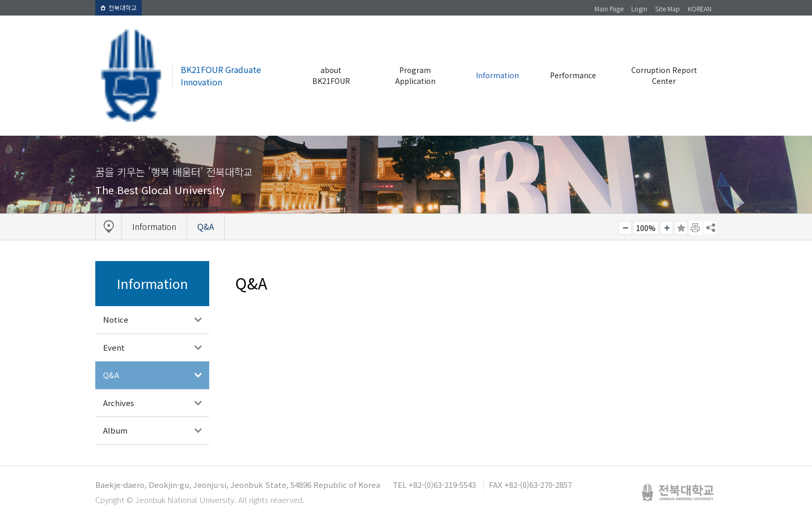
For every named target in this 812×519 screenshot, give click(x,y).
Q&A (111, 375)
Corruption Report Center (664, 75)
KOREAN (700, 9)
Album (115, 430)
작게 (625, 228)
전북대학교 (119, 8)
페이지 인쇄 (696, 228)
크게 (666, 228)
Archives (119, 403)
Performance (573, 75)
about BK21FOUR (331, 75)
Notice (116, 319)
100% (646, 228)
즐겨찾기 (681, 228)
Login (639, 9)
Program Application (415, 75)
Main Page (609, 9)
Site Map (668, 9)
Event (114, 347)
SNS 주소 (710, 227)
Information (497, 75)
